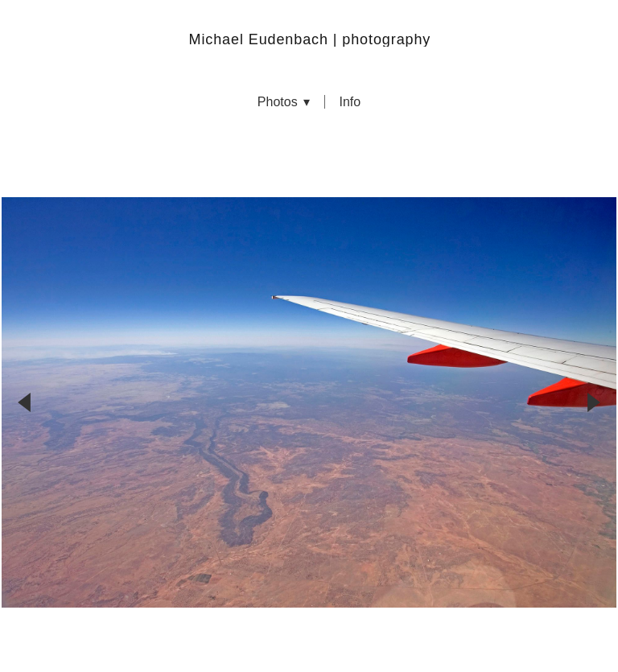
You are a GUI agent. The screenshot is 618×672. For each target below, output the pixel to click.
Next (594, 359)
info (350, 102)
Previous (24, 359)
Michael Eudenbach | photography (310, 39)
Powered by (309, 641)
